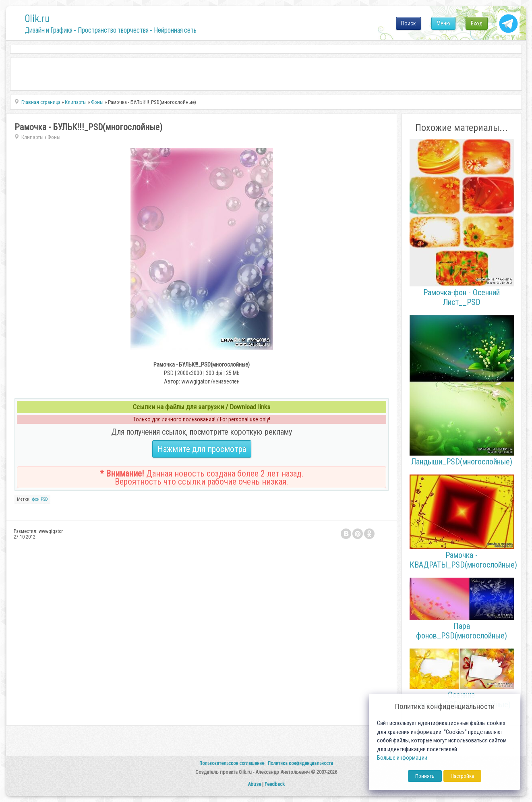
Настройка (462, 776)
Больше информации (402, 758)
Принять (425, 776)
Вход (477, 23)
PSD (44, 499)
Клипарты (32, 137)
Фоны (54, 137)
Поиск (409, 23)
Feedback (275, 784)
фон (36, 499)
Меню (443, 23)
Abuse (254, 784)
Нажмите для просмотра (202, 449)
